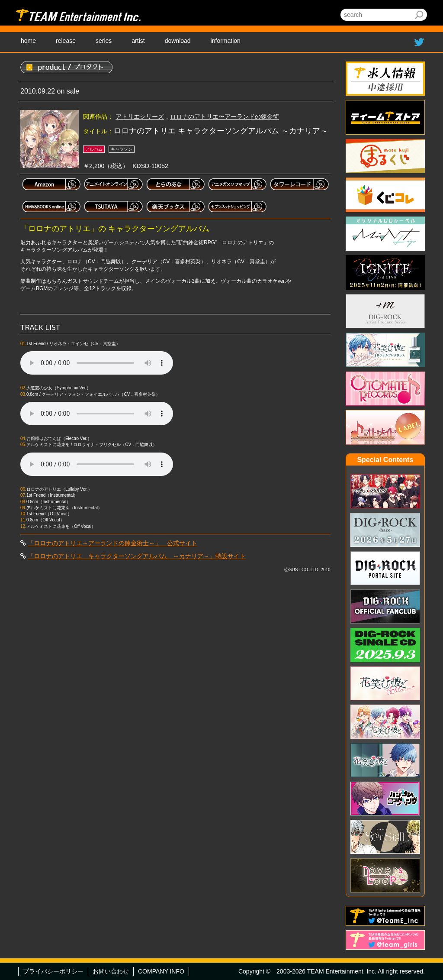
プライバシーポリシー (53, 971)
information (226, 41)
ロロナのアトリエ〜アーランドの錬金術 (225, 116)
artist (138, 41)
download (178, 41)
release (66, 41)
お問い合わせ (111, 971)
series (104, 41)
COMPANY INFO (161, 971)
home (28, 41)
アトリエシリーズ (140, 116)
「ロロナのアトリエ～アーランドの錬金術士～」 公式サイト (112, 543)
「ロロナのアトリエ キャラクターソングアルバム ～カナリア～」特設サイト (137, 556)
